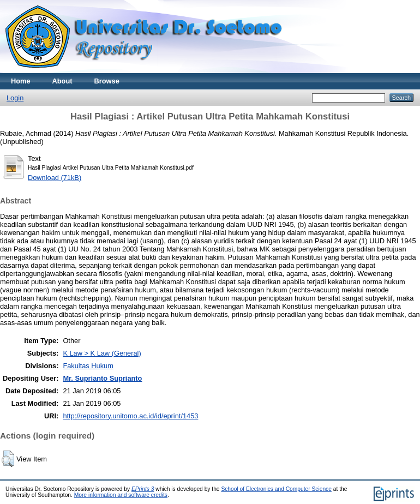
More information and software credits (121, 495)
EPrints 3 (143, 489)
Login (15, 98)
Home (21, 81)
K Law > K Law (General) (102, 353)
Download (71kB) (55, 178)
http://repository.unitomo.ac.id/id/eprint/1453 (130, 416)
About (62, 81)
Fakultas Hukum (88, 366)
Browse (107, 81)
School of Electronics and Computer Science (276, 489)
